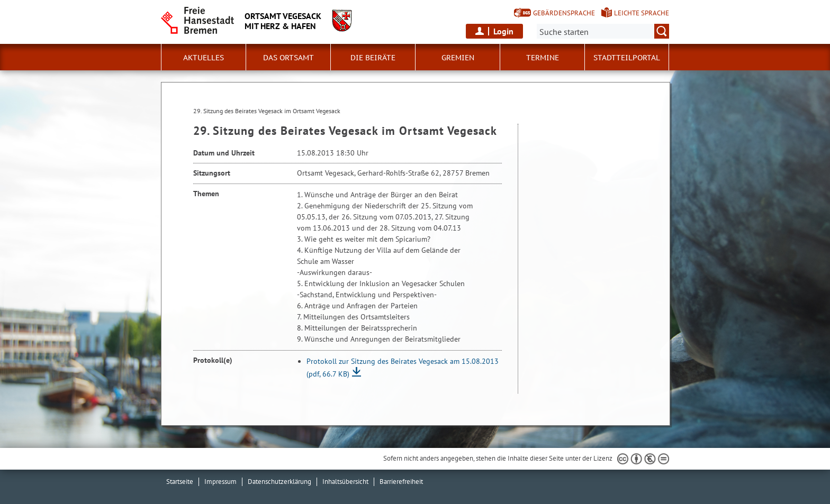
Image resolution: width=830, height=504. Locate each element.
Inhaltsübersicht (345, 482)
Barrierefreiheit (401, 482)
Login (503, 31)
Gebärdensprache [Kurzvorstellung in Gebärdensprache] (564, 13)
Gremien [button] (458, 58)
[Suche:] (603, 31)
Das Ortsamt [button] (288, 58)
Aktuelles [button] (204, 58)
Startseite (180, 482)
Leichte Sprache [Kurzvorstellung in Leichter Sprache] (642, 13)
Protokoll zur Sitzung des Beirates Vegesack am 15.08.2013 (403, 368)
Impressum (220, 482)
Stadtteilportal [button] (627, 58)
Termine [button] (543, 58)
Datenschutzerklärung (279, 482)
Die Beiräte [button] (373, 58)
